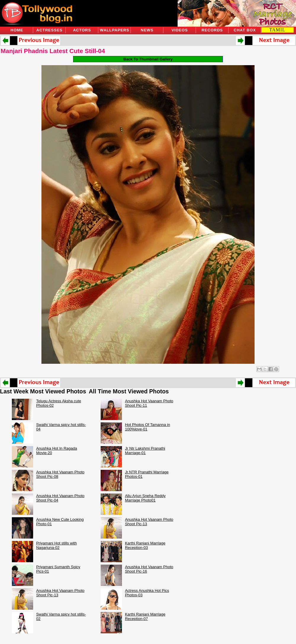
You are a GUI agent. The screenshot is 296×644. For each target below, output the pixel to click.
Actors (82, 30)
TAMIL (277, 30)
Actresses (49, 30)
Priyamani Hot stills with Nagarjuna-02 (56, 545)
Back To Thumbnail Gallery (148, 59)
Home (17, 30)
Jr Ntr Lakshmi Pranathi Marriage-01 (145, 451)
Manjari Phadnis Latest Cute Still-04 (53, 51)
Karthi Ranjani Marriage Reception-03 (145, 545)
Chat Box (245, 30)
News (147, 30)
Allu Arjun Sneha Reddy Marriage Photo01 (145, 498)
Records (212, 30)
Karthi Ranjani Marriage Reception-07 (145, 616)
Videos (180, 30)
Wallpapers (114, 30)
